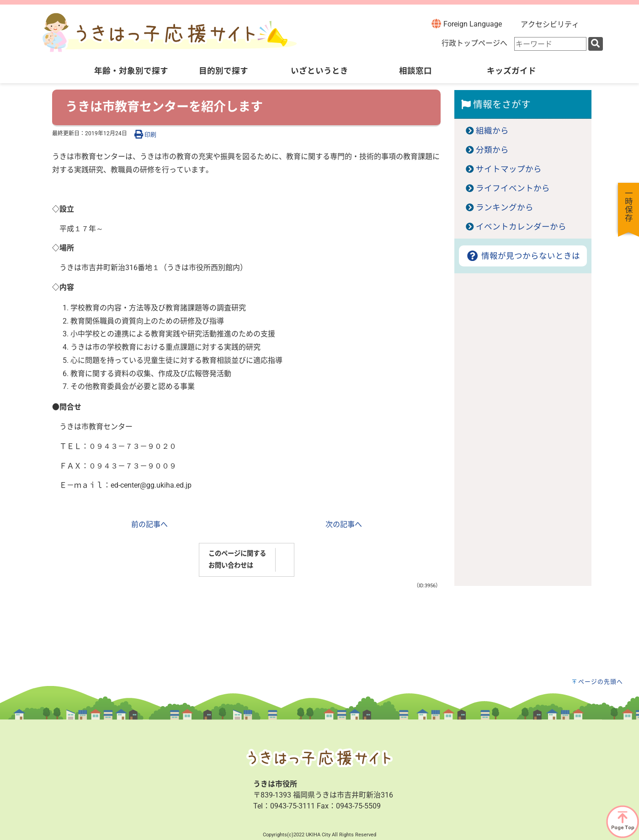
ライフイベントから (513, 188)
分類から (492, 150)
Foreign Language (466, 24)
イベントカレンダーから (521, 227)
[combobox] (550, 44)
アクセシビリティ (550, 24)
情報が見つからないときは (523, 256)
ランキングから (505, 207)
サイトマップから (509, 169)
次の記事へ (344, 524)
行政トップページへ (474, 43)
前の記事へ (149, 524)
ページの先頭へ (601, 682)
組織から (492, 131)
